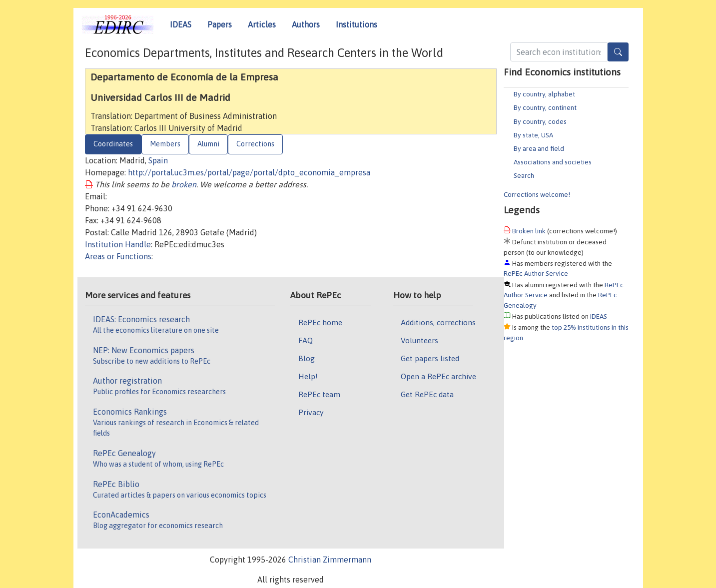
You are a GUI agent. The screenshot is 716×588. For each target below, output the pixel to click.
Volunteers (419, 340)
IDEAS (181, 24)
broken (184, 184)
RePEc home (320, 322)
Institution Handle (118, 244)
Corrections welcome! (537, 194)
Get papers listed (430, 358)
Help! (308, 376)
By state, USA (533, 135)
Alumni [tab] (208, 144)
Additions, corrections (438, 322)
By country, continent (545, 107)
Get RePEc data (427, 394)
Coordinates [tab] (113, 144)
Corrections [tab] (255, 144)
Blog (307, 358)
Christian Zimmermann (330, 560)
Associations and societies (553, 162)
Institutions (357, 24)
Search (524, 175)
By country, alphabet (544, 94)
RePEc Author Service (536, 273)
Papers (220, 24)
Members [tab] (165, 144)
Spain (158, 160)
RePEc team (319, 394)
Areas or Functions (118, 256)
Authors (306, 24)
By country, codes (540, 121)
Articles (262, 24)
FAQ (306, 340)
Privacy (311, 412)
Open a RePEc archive (438, 376)
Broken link (529, 231)
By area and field (539, 148)
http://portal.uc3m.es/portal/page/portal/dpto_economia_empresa (249, 172)
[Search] (618, 52)
